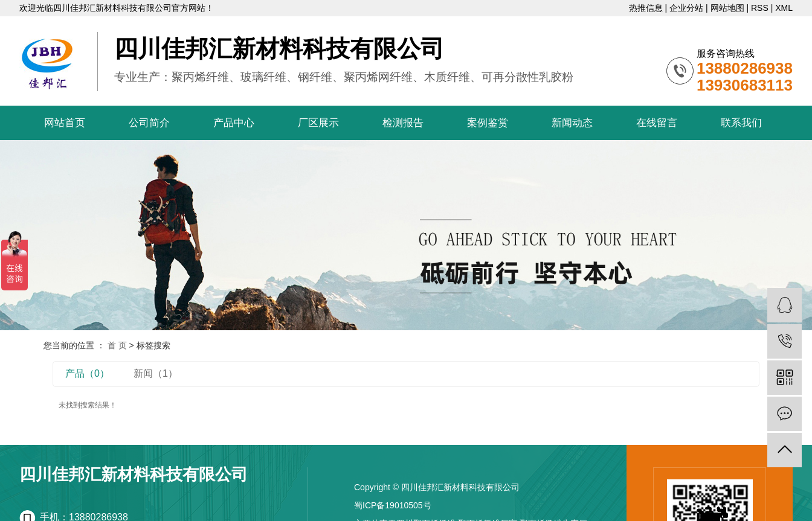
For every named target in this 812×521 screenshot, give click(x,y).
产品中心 (234, 123)
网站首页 (65, 123)
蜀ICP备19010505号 (393, 505)
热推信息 (646, 8)
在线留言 (657, 123)
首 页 (117, 345)
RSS (760, 8)
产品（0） (87, 373)
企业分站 (686, 8)
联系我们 (741, 123)
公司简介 (149, 123)
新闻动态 (572, 123)
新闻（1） (156, 373)
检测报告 (403, 123)
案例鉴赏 (488, 123)
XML (784, 8)
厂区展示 (318, 123)
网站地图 (727, 8)
